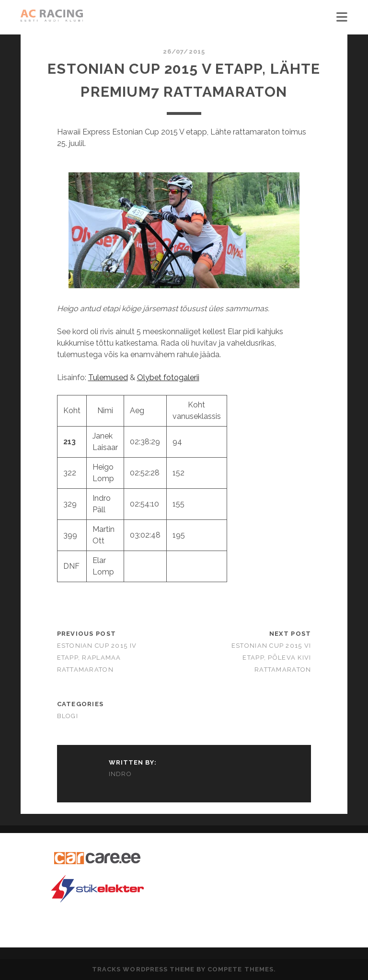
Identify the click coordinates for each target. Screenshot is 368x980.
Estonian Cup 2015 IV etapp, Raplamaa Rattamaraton (97, 658)
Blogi (68, 716)
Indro (121, 774)
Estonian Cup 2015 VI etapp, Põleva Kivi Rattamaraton (271, 658)
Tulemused (108, 377)
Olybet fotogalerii (168, 377)
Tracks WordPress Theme (143, 969)
